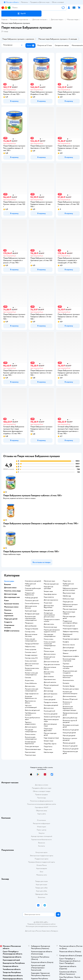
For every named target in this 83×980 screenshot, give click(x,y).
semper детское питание (49, 658)
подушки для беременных (30, 594)
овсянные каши (49, 581)
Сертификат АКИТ (42, 807)
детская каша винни (51, 600)
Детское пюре (57, 20)
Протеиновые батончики (68, 677)
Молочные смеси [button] (11, 607)
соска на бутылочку (32, 603)
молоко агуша (49, 651)
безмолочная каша (50, 627)
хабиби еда (67, 596)
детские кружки (31, 727)
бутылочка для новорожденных (31, 738)
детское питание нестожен (31, 635)
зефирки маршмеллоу (71, 632)
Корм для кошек (41, 885)
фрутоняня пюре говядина (69, 613)
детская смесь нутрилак (49, 673)
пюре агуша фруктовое (48, 730)
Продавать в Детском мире (42, 788)
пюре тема (67, 581)
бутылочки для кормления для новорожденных (31, 618)
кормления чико (50, 679)
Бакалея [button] (7, 584)
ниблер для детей (31, 598)
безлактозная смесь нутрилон (32, 669)
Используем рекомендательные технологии (42, 926)
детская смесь (30, 686)
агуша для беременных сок (31, 697)
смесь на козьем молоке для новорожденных (50, 644)
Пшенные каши (30, 755)
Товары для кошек (42, 881)
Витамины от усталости (67, 703)
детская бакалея (31, 626)
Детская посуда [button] (11, 594)
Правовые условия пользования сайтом (41, 924)
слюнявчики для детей (33, 581)
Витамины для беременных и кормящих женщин (69, 708)
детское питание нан (51, 662)
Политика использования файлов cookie (42, 804)
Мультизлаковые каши (33, 749)
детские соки (49, 708)
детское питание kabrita (50, 668)
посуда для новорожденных (31, 731)
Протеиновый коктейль (68, 667)
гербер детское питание (68, 585)
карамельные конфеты (71, 656)
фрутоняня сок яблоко (30, 702)
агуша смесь (29, 680)
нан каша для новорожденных (50, 635)
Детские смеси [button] (10, 588)
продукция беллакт (32, 644)
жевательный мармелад (68, 635)
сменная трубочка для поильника (33, 589)
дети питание (49, 677)
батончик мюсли (69, 645)
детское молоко (50, 654)
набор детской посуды (30, 585)
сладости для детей (70, 651)
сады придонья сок (32, 694)
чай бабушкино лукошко (31, 714)
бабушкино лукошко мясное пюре (70, 605)
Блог (42, 872)
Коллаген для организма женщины (70, 693)
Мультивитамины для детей (70, 752)
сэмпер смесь (30, 632)
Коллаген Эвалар (69, 686)
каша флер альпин (50, 594)
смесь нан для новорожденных (31, 640)
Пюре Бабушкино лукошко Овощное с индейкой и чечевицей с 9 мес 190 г (41, 523)
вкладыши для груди (32, 614)
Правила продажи (41, 795)
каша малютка (49, 597)
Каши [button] (6, 600)
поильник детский (32, 601)
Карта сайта (42, 814)
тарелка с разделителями (30, 723)
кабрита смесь (30, 647)
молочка (47, 648)
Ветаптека (41, 897)
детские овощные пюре (50, 725)
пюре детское (68, 602)
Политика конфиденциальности (41, 801)
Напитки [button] (8, 610)
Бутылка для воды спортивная (69, 660)
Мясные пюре (73, 20)
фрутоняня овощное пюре (51, 720)
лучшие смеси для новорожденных (32, 690)
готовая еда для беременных (30, 743)
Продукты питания (51, 702)
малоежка (47, 688)
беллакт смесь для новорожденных (31, 674)
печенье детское (69, 626)
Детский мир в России (33, 931)
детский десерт (68, 648)
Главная (4, 20)
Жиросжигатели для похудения (70, 672)
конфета (66, 642)
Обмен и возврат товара (42, 791)
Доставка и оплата (41, 785)
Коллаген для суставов (71, 689)
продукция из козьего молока (52, 620)
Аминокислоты (68, 680)
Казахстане (46, 931)
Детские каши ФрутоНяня (49, 607)
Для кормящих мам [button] (12, 597)
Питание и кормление (19, 20)
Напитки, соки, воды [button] (12, 591)
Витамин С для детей (70, 746)
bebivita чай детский (32, 710)
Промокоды (42, 798)
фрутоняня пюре (69, 593)
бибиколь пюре (68, 599)
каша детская (48, 610)
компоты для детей (51, 714)
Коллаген (66, 683)
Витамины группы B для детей (70, 721)
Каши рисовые (30, 752)
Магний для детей (69, 736)
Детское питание (39, 20)
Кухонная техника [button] (12, 604)
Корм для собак (42, 891)
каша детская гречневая (48, 588)
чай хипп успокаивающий (31, 707)
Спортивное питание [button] (9, 626)
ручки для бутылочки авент (32, 719)
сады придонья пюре (51, 738)
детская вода (48, 691)
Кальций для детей (69, 733)
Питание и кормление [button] (9, 614)
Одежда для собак (41, 894)
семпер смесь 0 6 (31, 658)
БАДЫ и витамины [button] (12, 631)
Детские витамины (69, 696)
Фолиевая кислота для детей (71, 726)
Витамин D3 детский (70, 699)
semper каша (48, 591)
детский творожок (51, 694)
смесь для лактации (32, 746)
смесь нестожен (31, 661)
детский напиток (50, 682)
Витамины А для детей (71, 730)
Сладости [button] (8, 622)
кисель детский (49, 711)
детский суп (48, 697)
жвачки (66, 653)
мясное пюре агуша (70, 609)
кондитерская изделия (71, 639)
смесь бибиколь (31, 683)
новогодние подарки (70, 629)
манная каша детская (51, 584)
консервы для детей (51, 705)
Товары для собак (41, 888)
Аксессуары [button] (9, 581)
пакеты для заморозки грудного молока (52, 631)
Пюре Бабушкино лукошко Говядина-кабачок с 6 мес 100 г (33, 495)
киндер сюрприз (31, 655)
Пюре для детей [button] (11, 619)
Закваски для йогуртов (52, 717)
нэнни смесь (48, 639)
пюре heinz (48, 747)
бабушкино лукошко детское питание (70, 589)
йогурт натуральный (51, 685)
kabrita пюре (48, 752)
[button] (21, 14)
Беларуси (55, 931)
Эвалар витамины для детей (70, 714)
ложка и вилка (30, 734)
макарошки (29, 623)
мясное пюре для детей (50, 734)
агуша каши (48, 603)
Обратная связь (41, 811)
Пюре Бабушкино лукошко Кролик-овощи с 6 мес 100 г (31, 551)
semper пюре (49, 741)
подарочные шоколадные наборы (70, 622)
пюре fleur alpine (50, 744)
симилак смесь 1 (31, 652)
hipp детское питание (52, 665)
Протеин (66, 664)
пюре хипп (48, 749)
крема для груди (31, 611)
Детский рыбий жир (70, 718)
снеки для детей (50, 700)
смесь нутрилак (31, 649)
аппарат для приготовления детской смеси (49, 615)
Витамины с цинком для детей (70, 739)
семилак (28, 678)
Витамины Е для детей (71, 749)
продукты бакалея (32, 629)
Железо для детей (69, 743)
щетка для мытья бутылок (31, 607)
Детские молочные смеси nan (32, 665)
